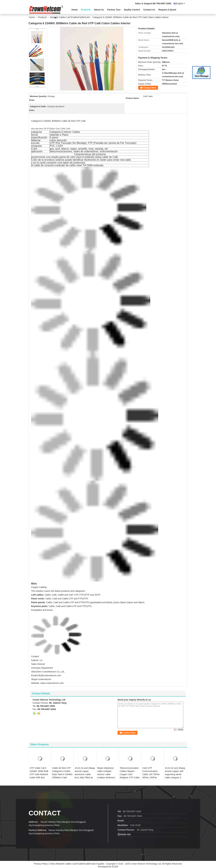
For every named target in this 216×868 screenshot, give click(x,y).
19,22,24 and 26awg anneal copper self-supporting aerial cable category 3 (175, 773)
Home (75, 10)
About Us (99, 10)
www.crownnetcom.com (52, 683)
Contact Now (150, 88)
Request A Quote (167, 10)
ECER (115, 867)
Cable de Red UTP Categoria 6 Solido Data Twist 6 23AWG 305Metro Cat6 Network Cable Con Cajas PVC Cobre (62, 776)
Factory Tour (114, 10)
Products (86, 10)
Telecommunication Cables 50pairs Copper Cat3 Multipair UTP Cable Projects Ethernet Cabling (130, 776)
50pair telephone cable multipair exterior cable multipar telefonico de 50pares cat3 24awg (106, 776)
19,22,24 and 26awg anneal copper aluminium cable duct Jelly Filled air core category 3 (85, 774)
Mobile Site (124, 834)
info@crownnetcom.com (138, 821)
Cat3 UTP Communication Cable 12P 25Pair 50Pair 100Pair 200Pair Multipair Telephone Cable (151, 776)
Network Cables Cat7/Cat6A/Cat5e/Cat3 (70, 17)
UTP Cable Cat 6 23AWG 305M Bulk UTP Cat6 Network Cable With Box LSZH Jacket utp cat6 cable (39, 776)
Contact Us (149, 10)
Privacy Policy (41, 864)
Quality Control (132, 10)
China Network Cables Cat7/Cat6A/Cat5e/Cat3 (73, 864)
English (181, 3)
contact (45, 813)
